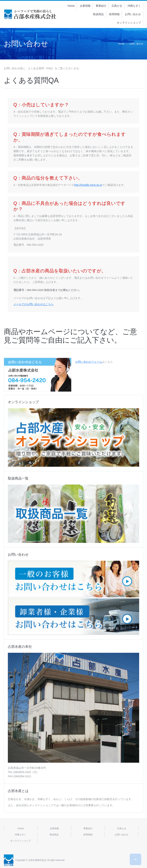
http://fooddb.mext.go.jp (88, 185)
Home (121, 44)
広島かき (122, 828)
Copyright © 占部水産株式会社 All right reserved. (40, 860)
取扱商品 (54, 835)
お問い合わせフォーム (89, 362)
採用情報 (88, 835)
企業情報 (54, 828)
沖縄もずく (20, 835)
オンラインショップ (20, 841)
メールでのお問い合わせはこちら (33, 304)
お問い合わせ (122, 835)
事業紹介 (88, 828)
